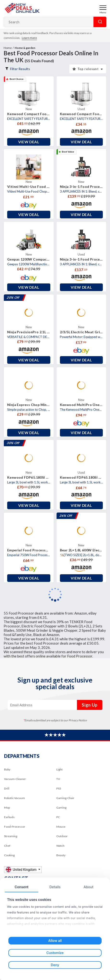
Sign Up (90, 705)
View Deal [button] (29, 142)
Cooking (9, 855)
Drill (7, 788)
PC (58, 817)
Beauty (61, 855)
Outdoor (62, 836)
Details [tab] (55, 887)
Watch (60, 846)
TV (58, 779)
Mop (7, 808)
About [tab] (89, 887)
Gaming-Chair (65, 798)
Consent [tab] (22, 887)
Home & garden (25, 48)
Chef (7, 846)
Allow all (55, 941)
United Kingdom (21, 870)
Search (100, 22)
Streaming (11, 836)
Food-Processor (15, 827)
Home (8, 48)
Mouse (61, 827)
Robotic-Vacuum (14, 798)
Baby (7, 769)
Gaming (61, 808)
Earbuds (9, 817)
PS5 (59, 788)
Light (59, 769)
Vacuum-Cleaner (15, 779)
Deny (55, 965)
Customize (55, 953)
